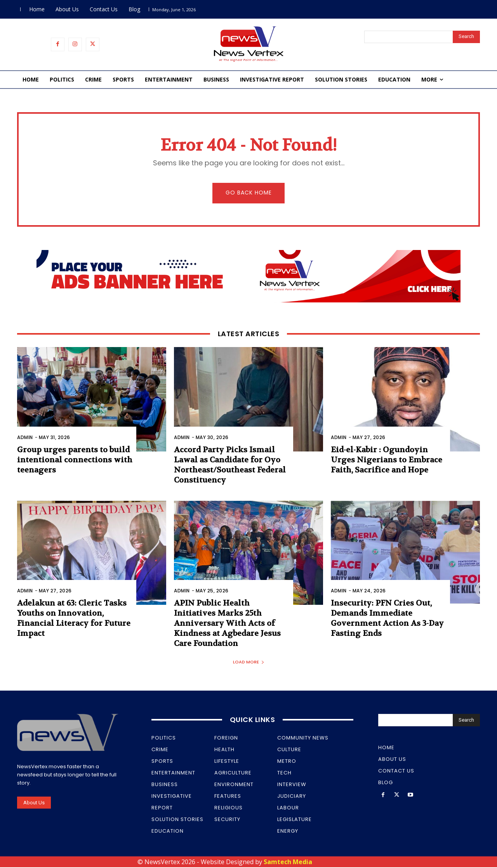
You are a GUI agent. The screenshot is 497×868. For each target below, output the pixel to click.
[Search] (466, 37)
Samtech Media (288, 863)
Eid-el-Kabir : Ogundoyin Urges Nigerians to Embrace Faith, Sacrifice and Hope (387, 461)
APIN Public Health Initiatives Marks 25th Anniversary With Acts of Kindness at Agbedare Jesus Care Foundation (227, 624)
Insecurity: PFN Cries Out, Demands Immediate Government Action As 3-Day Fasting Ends (387, 619)
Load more (249, 663)
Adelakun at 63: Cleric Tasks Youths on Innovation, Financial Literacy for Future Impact (74, 619)
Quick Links (253, 720)
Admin (25, 438)
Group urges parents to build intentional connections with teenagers (75, 461)
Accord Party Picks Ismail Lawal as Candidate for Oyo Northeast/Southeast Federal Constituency (230, 466)
